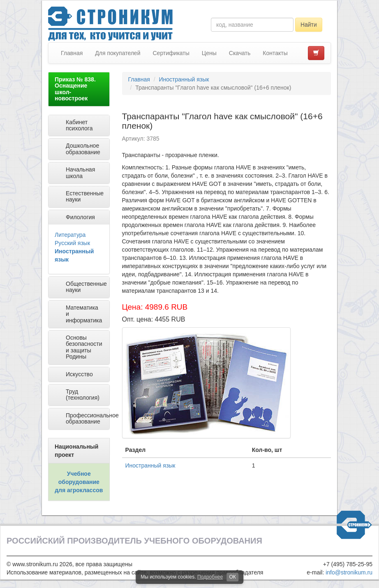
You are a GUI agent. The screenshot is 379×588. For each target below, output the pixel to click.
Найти (309, 25)
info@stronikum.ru (349, 572)
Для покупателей (118, 53)
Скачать (240, 53)
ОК (232, 577)
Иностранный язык (184, 79)
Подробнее (210, 577)
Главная (72, 53)
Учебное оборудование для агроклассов (79, 482)
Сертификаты (171, 53)
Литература (70, 235)
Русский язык (72, 243)
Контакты (275, 53)
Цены (209, 53)
